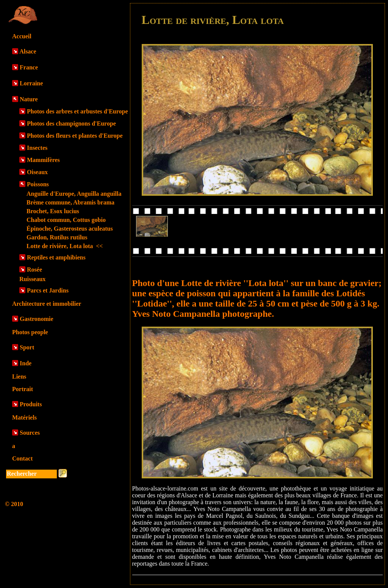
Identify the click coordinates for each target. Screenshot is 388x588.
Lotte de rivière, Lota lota (65, 246)
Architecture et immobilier (47, 304)
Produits (31, 404)
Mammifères (43, 160)
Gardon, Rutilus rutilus (57, 237)
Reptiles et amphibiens (56, 257)
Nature (29, 99)
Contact (22, 458)
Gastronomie (37, 319)
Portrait (23, 389)
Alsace (28, 51)
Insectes (37, 148)
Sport (27, 347)
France (29, 67)
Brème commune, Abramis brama (70, 202)
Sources (30, 433)
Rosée (34, 270)
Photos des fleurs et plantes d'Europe (75, 136)
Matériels (24, 417)
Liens (19, 377)
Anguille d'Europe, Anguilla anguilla (74, 194)
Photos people (30, 332)
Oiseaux (37, 172)
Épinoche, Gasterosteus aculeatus (70, 229)
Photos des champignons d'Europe (71, 123)
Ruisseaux (32, 279)
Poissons (38, 184)
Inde (26, 363)
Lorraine (31, 83)
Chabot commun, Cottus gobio (66, 220)
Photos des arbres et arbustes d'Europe (77, 111)
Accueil (22, 36)
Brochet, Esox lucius (53, 211)
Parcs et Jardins (48, 290)
